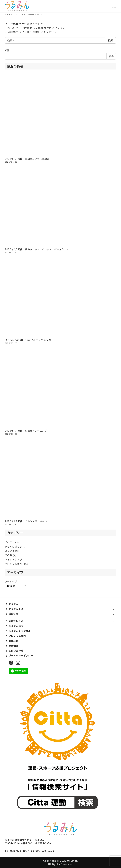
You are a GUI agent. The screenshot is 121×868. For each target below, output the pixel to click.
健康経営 (14, 641)
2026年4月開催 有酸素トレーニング (26, 431)
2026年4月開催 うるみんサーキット (26, 521)
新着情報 (14, 646)
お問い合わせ (16, 651)
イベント (10, 542)
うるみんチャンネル (20, 631)
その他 (8, 555)
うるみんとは (16, 609)
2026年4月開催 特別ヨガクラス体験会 (27, 159)
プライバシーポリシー (21, 656)
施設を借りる (16, 621)
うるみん (14, 604)
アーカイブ (11, 582)
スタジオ (10, 551)
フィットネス (12, 559)
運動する (14, 614)
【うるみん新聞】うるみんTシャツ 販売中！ (29, 340)
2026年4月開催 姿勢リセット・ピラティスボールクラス (37, 249)
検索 (111, 40)
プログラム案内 (13, 564)
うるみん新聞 (12, 547)
